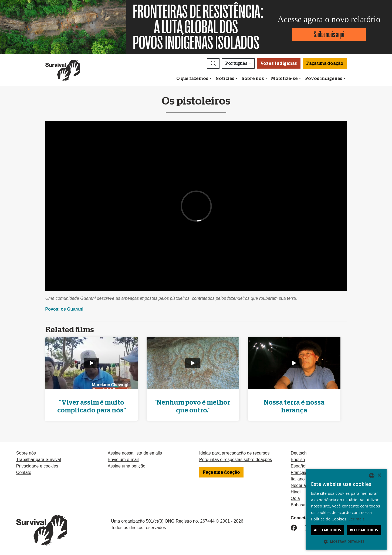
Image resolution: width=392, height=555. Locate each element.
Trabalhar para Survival (39, 460)
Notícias (225, 79)
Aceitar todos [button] (327, 530)
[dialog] (346, 509)
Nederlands (302, 485)
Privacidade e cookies (37, 466)
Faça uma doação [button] (325, 63)
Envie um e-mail (123, 460)
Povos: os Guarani (64, 309)
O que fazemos (192, 79)
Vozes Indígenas (279, 63)
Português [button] (236, 63)
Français (299, 472)
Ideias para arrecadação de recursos (234, 453)
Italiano (298, 479)
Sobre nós (253, 79)
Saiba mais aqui (329, 34)
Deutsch (299, 453)
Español (299, 466)
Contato (24, 472)
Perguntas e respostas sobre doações (236, 460)
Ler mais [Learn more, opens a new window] (356, 519)
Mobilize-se (284, 79)
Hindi (296, 492)
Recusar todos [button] (364, 530)
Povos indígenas (324, 79)
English (298, 460)
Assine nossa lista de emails (135, 453)
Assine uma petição (127, 466)
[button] (213, 63)
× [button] (379, 475)
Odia (295, 498)
